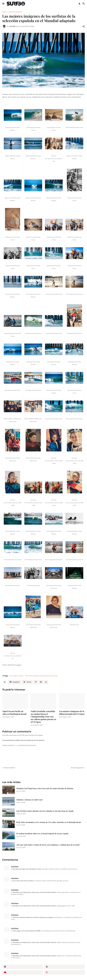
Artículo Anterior (9, 768)
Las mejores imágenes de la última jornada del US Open (72, 713)
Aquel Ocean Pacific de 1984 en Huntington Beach (14, 713)
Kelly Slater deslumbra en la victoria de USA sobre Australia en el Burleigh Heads (49, 822)
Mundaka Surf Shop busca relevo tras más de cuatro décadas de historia (45, 788)
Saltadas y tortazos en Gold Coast (29, 800)
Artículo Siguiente (77, 768)
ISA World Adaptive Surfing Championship (41, 676)
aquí (16, 745)
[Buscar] (84, 4)
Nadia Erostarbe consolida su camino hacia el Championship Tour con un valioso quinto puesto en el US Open (43, 717)
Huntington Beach (15, 12)
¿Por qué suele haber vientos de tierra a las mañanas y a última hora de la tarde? (48, 845)
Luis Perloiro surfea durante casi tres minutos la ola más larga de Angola (45, 811)
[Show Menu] (3, 4)
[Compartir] (83, 26)
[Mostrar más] (46, 682)
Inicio (4, 12)
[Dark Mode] (80, 4)
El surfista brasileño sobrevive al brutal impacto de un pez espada (42, 834)
